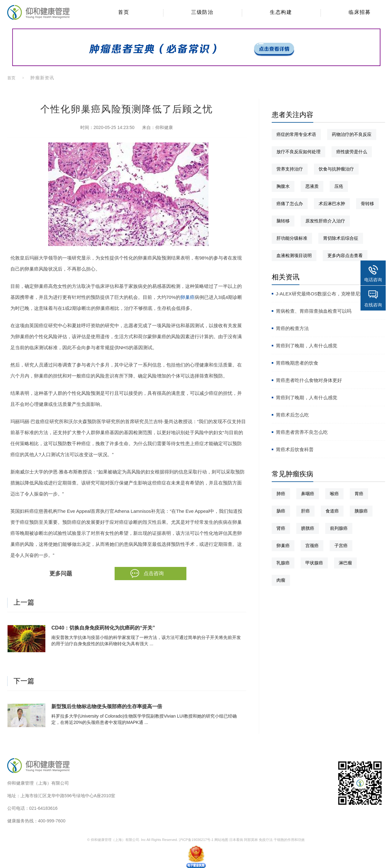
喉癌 (334, 494)
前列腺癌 (339, 528)
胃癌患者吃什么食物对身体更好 (309, 380)
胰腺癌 (361, 511)
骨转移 (367, 204)
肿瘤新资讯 (42, 78)
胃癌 (359, 494)
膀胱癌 (308, 528)
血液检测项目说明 (294, 255)
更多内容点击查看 (345, 255)
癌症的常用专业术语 (296, 134)
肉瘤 (281, 580)
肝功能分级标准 (292, 238)
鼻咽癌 (308, 494)
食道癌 (332, 511)
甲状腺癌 (314, 563)
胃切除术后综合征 (341, 238)
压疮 (339, 186)
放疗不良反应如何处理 (298, 152)
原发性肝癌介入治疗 (325, 221)
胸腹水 (283, 186)
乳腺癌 (283, 563)
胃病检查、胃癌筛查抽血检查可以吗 (314, 311)
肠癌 (281, 511)
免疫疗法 (266, 840)
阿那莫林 (251, 840)
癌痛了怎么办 (290, 204)
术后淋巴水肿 (332, 204)
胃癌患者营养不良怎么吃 (302, 432)
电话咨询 (373, 280)
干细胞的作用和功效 (289, 840)
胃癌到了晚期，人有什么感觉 (307, 346)
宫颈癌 (312, 546)
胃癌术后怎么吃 (292, 415)
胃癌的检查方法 (292, 328)
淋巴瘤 (345, 563)
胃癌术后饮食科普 (295, 449)
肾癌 (281, 528)
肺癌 (281, 494)
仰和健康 (164, 127)
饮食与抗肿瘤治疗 (336, 169)
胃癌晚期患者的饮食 (297, 363)
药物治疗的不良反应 (352, 134)
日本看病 (236, 840)
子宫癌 (341, 546)
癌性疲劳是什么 (352, 152)
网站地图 (221, 840)
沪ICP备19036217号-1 (196, 840)
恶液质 (312, 186)
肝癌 (305, 511)
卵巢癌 (187, 297)
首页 (12, 78)
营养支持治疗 (290, 169)
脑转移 (283, 221)
